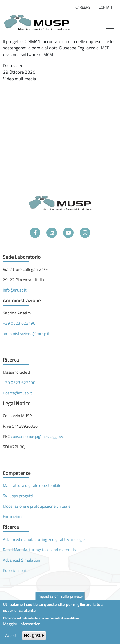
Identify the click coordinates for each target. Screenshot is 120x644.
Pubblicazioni (14, 570)
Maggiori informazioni (22, 624)
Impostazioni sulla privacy (60, 596)
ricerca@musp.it (17, 393)
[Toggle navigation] (110, 25)
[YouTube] (68, 233)
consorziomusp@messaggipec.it (39, 436)
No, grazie (34, 635)
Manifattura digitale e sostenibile (32, 485)
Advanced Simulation (22, 560)
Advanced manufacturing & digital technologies (45, 539)
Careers (83, 7)
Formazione (13, 516)
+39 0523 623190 (19, 323)
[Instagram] (85, 233)
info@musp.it (15, 290)
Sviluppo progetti (18, 496)
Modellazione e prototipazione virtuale (37, 506)
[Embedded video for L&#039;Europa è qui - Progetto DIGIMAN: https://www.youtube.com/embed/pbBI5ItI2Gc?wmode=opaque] (62, 123)
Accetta (12, 635)
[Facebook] (35, 233)
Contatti (106, 7)
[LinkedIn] (52, 233)
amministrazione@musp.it (26, 334)
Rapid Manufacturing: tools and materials (39, 550)
